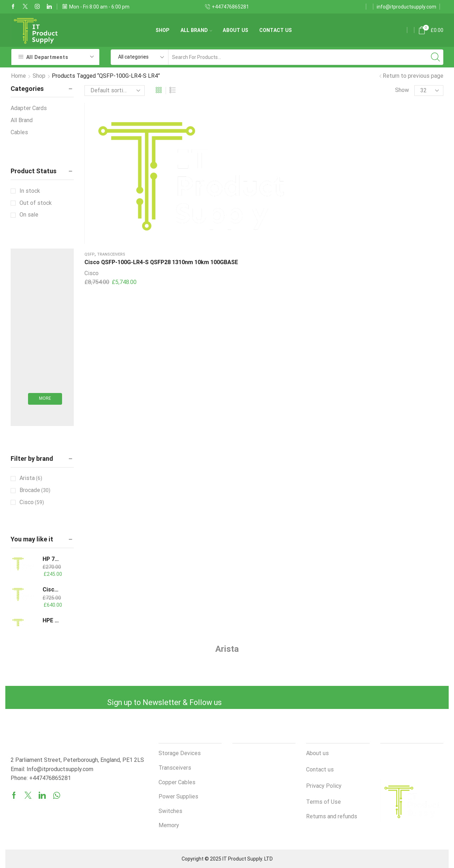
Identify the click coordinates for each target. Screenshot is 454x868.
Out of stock (36, 203)
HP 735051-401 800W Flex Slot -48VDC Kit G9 (52, 559)
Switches (170, 811)
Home (18, 76)
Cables (19, 132)
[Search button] (436, 57)
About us (236, 30)
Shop (163, 30)
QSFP (90, 158)
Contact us (276, 30)
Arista (31, 478)
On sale (29, 215)
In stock (30, 191)
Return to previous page (413, 76)
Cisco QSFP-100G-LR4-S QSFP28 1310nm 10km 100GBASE (115, 174)
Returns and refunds (332, 816)
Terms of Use (323, 802)
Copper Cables (177, 782)
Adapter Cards (29, 108)
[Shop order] (115, 91)
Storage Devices (180, 753)
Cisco (92, 194)
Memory (169, 825)
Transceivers (111, 158)
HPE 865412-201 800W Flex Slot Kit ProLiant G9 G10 (52, 620)
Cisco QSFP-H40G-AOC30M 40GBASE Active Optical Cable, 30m (52, 589)
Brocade (35, 490)
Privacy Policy (324, 786)
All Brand (196, 30)
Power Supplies (178, 796)
